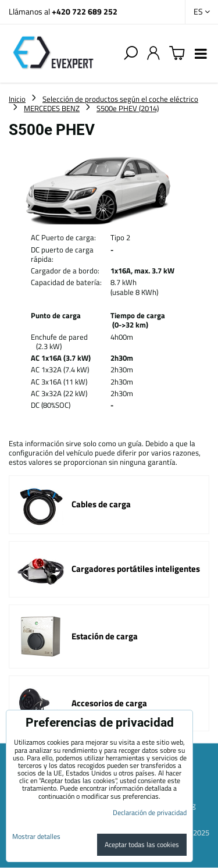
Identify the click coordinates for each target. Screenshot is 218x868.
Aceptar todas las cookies (142, 844)
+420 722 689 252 (85, 11)
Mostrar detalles (36, 836)
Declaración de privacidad (150, 812)
